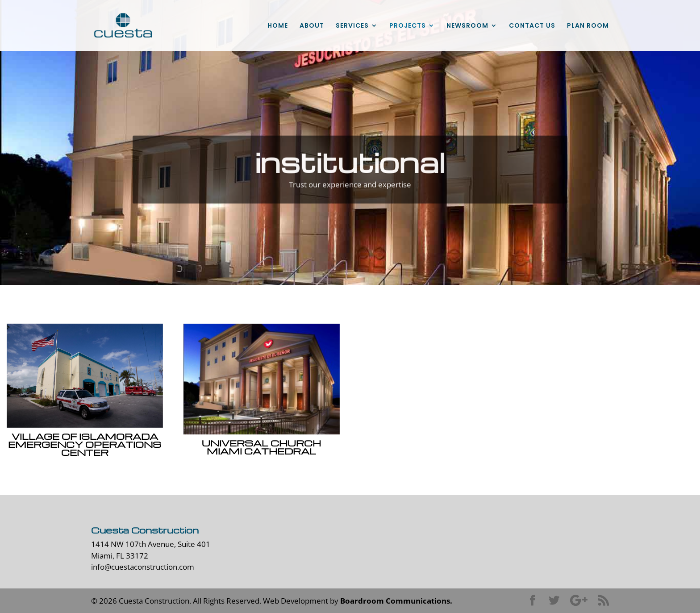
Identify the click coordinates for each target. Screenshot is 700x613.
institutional (350, 171)
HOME (278, 26)
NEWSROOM (467, 26)
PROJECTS (408, 26)
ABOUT (312, 26)
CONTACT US (532, 26)
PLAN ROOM (588, 26)
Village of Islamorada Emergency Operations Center (84, 444)
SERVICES (352, 26)
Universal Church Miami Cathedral (261, 447)
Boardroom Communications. (396, 601)
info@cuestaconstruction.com (143, 567)
